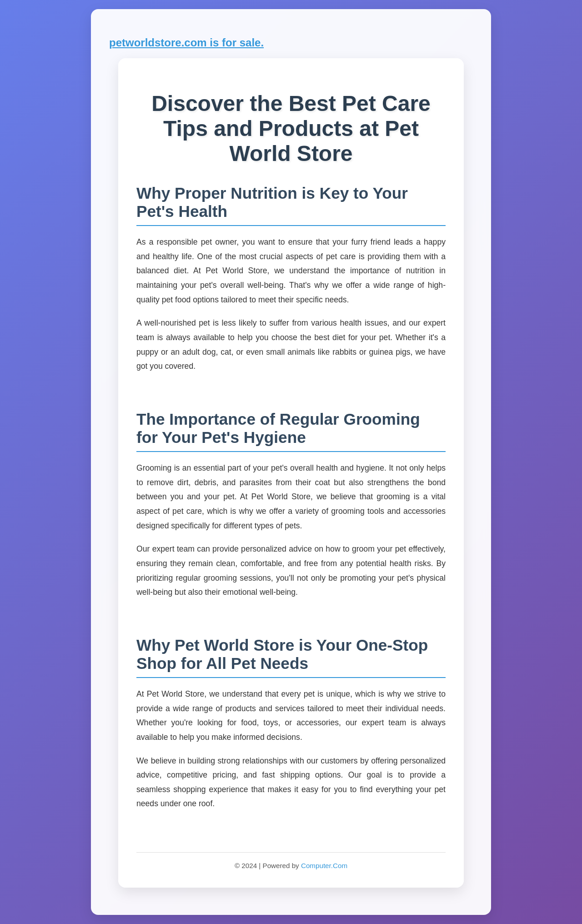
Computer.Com (324, 866)
